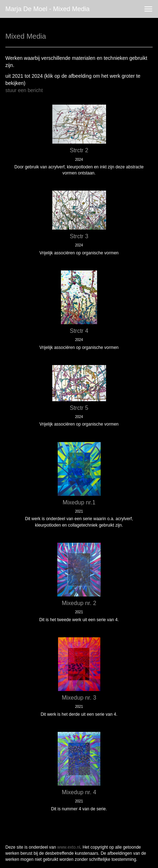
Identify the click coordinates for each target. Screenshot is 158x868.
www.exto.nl (69, 847)
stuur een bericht (24, 90)
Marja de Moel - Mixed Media (47, 9)
